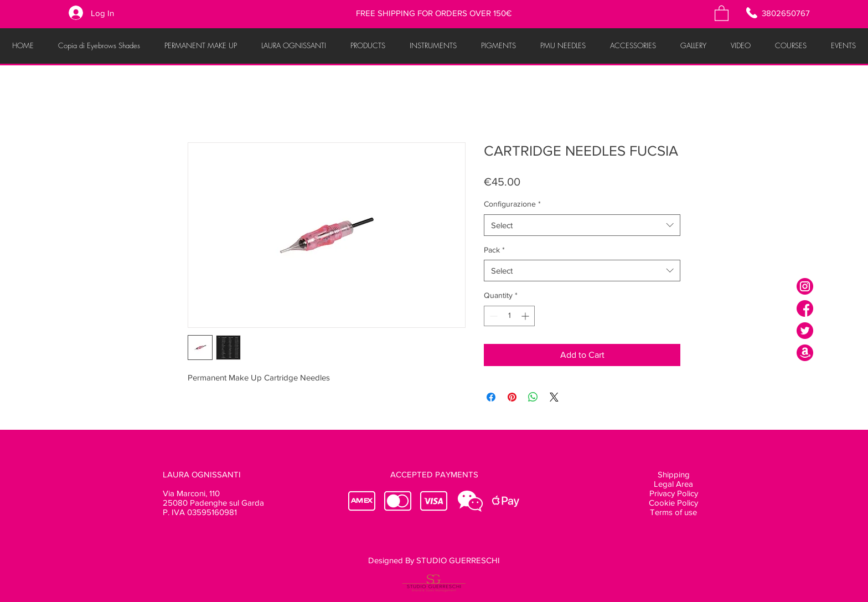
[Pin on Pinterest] (512, 397)
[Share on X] (554, 397)
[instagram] (805, 286)
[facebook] (805, 308)
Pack (494, 250)
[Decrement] (492, 316)
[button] (722, 13)
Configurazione (512, 204)
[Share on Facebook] (491, 397)
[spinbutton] (509, 316)
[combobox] (582, 225)
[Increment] (526, 316)
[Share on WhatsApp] (533, 397)
